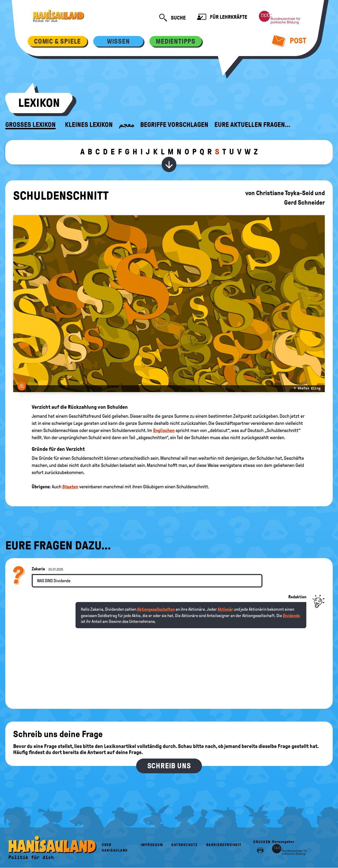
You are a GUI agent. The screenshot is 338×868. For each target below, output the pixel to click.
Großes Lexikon (30, 125)
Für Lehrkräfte (222, 18)
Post (289, 41)
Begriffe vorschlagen (174, 125)
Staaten (70, 487)
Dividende (291, 616)
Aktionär (225, 609)
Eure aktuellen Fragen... (252, 125)
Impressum (152, 845)
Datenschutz (185, 845)
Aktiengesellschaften (156, 609)
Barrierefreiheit (224, 845)
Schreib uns (169, 766)
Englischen (164, 430)
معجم (126, 125)
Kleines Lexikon (89, 125)
